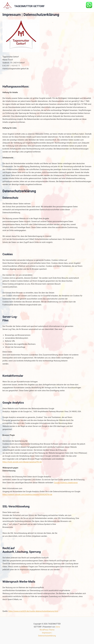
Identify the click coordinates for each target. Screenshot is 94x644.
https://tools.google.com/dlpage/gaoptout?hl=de (22, 462)
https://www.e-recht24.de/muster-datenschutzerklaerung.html (33, 611)
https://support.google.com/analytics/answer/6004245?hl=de (27, 494)
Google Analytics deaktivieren (66, 483)
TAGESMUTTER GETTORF (29, 6)
